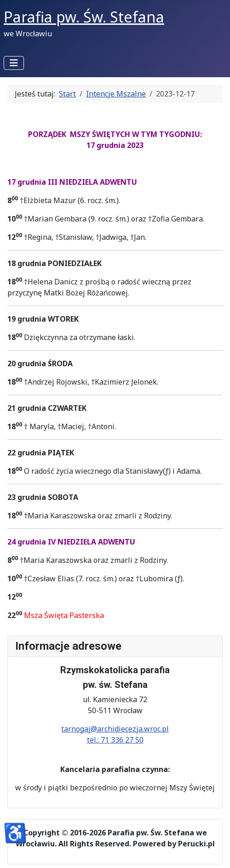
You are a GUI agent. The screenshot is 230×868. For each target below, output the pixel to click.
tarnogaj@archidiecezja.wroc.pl (115, 729)
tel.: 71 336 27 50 (115, 740)
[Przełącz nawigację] (14, 63)
